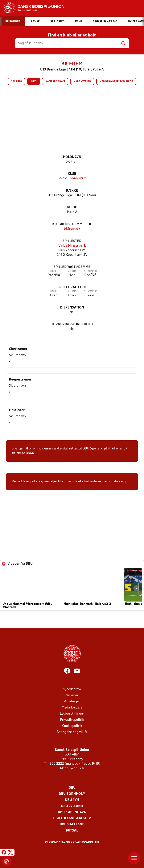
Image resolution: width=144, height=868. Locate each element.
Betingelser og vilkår (72, 732)
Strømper (90, 271)
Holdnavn (72, 157)
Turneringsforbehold (72, 324)
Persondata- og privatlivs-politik (72, 843)
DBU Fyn (72, 800)
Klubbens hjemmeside (72, 224)
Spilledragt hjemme (72, 267)
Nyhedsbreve (72, 689)
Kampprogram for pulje (116, 82)
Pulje (72, 208)
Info (34, 82)
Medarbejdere (72, 708)
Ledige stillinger (72, 714)
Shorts (72, 271)
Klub (72, 174)
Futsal (72, 831)
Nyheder (72, 695)
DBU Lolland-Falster (72, 818)
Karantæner (82, 82)
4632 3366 (26, 453)
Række (72, 191)
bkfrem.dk (72, 229)
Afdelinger (72, 702)
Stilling (16, 82)
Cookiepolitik (72, 726)
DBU (72, 788)
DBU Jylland (72, 806)
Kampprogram (55, 82)
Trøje (54, 271)
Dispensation (72, 308)
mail (112, 449)
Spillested (72, 241)
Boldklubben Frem (72, 179)
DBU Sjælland (72, 825)
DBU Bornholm (72, 794)
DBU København (72, 812)
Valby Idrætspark (72, 246)
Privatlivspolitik (72, 720)
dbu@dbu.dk (74, 768)
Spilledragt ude (72, 287)
